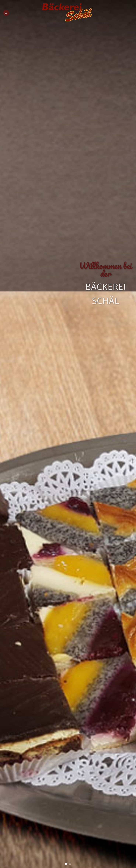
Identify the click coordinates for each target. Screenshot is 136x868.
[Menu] (6, 13)
